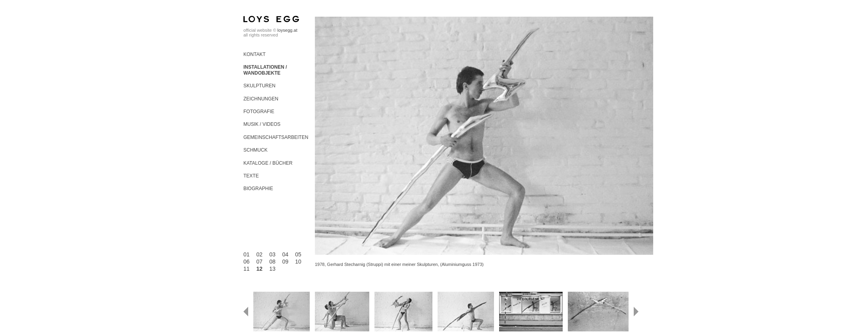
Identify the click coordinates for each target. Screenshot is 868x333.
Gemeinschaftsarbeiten (276, 137)
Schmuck (256, 150)
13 (272, 269)
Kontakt (255, 54)
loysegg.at (287, 30)
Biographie (258, 189)
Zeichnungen (261, 99)
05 (298, 254)
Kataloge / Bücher (268, 163)
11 (247, 269)
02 (260, 254)
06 (247, 262)
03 (272, 254)
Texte (251, 176)
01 (247, 254)
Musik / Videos (262, 124)
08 (272, 262)
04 (285, 254)
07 (260, 262)
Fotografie (259, 112)
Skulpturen (259, 86)
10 (298, 262)
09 (285, 262)
